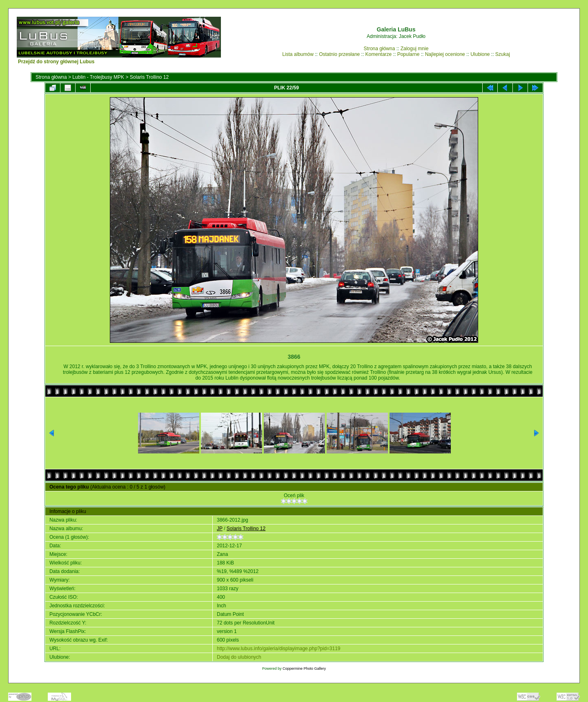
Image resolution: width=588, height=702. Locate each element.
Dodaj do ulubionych (239, 657)
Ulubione (480, 54)
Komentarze (379, 54)
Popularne (409, 54)
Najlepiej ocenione (445, 54)
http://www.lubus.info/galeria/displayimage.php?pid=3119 (279, 649)
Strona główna (380, 49)
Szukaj (503, 54)
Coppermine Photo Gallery (304, 669)
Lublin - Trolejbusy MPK (98, 77)
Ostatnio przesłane (339, 54)
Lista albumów (298, 54)
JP (220, 529)
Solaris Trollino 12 (149, 77)
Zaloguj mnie (415, 49)
